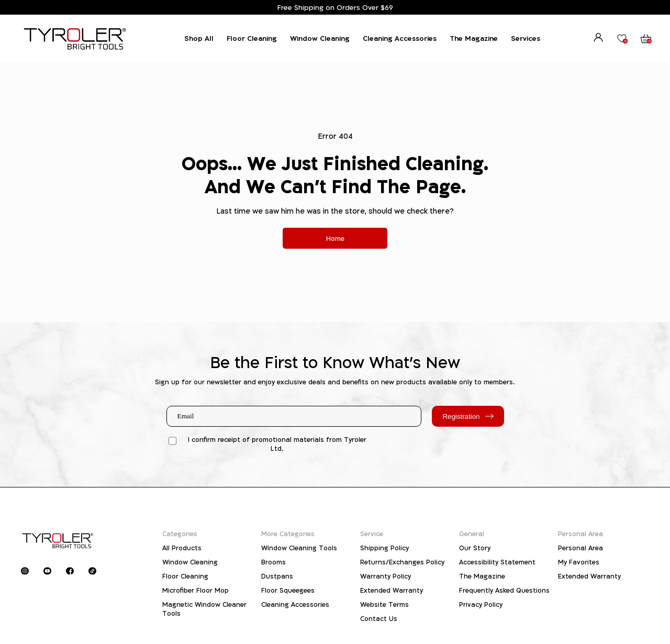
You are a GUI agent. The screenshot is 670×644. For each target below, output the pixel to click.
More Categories (288, 534)
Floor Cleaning (252, 38)
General (472, 534)
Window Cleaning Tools (299, 548)
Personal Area (580, 534)
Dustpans (277, 576)
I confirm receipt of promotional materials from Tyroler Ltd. (277, 444)
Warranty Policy (386, 576)
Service (372, 534)
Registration (468, 417)
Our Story (475, 548)
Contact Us (379, 619)
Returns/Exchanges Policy (402, 562)
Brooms (273, 562)
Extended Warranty (392, 590)
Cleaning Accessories (400, 38)
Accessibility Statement (497, 562)
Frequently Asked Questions (504, 590)
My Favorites (579, 562)
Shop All (199, 38)
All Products (182, 548)
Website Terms (384, 604)
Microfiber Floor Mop (196, 590)
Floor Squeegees (288, 590)
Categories (180, 534)
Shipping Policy (384, 548)
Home (335, 238)
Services (526, 38)
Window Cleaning (320, 38)
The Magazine (474, 38)
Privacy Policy (481, 604)
